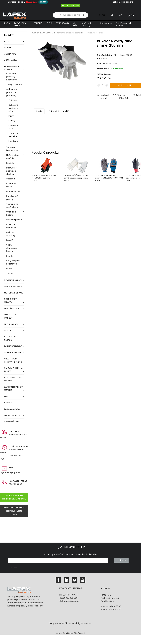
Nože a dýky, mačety (12, 157)
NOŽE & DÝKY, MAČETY (11, 301)
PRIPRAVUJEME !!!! (12, 415)
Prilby (11, 116)
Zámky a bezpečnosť (12, 149)
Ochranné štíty (13, 127)
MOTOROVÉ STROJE (14, 293)
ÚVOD (7, 23)
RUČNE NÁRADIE (11, 324)
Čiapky (12, 121)
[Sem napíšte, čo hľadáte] (73, 15)
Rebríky (10, 256)
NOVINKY (8, 48)
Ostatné (13, 100)
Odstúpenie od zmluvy (123, 24)
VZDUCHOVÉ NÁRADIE (10, 338)
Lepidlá (10, 240)
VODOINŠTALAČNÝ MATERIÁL (13, 379)
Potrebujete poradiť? (59, 111)
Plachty (10, 269)
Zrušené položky (12, 409)
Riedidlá (10, 163)
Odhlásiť (13, 567)
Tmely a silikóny (14, 85)
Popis (39, 111)
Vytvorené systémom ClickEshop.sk (70, 633)
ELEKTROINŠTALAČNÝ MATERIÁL (14, 388)
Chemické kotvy (11, 185)
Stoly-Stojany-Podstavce (13, 262)
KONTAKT (38, 23)
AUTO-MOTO (10, 60)
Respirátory (14, 141)
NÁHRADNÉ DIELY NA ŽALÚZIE (13, 370)
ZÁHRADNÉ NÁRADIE (13, 346)
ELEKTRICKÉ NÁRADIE (13, 280)
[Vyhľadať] (56, 15)
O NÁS (75, 24)
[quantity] (103, 85)
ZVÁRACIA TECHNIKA (14, 352)
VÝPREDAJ (9, 403)
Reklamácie (106, 23)
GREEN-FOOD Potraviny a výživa (13, 360)
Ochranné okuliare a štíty (13, 108)
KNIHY (7, 396)
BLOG (49, 23)
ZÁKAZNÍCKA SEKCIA (20, 24)
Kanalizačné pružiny (12, 198)
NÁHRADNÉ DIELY (12, 421)
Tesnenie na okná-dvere (12, 206)
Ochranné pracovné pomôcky (12, 92)
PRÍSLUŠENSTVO (11, 309)
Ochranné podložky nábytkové (12, 77)
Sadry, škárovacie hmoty (12, 248)
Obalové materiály (11, 226)
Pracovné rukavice (13, 135)
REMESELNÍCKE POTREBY (11, 316)
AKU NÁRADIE (10, 54)
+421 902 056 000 (70, 6)
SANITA (8, 330)
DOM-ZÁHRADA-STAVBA (12, 68)
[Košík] (131, 15)
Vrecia (9, 273)
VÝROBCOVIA (63, 23)
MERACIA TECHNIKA (13, 286)
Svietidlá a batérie (11, 213)
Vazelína (11, 179)
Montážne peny (14, 191)
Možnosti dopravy (86, 24)
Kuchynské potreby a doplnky (12, 171)
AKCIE (7, 41)
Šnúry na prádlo (14, 220)
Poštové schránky (11, 234)
